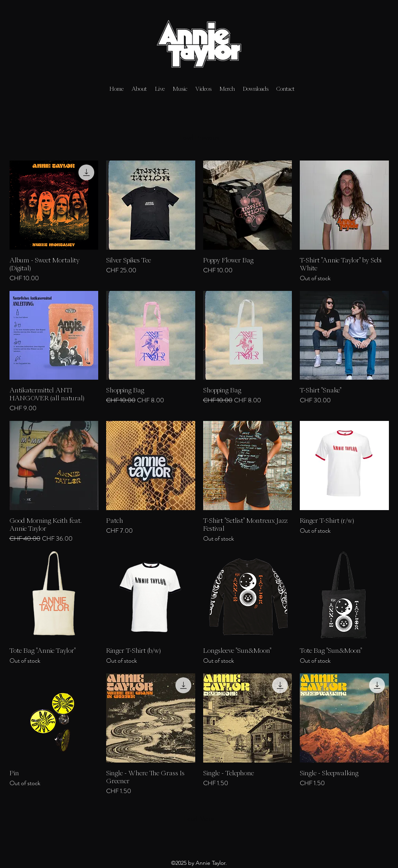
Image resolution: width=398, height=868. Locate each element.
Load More (199, 819)
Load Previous (199, 137)
